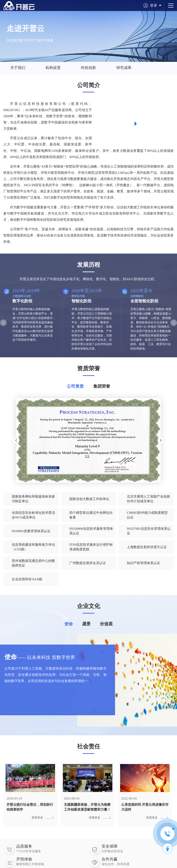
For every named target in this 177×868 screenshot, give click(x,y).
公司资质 (75, 386)
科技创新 (88, 68)
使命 (69, 630)
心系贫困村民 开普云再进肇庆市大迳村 (145, 813)
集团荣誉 (102, 386)
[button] (3, 323)
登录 (156, 5)
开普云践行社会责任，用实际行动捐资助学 (30, 813)
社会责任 (89, 753)
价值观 (106, 630)
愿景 (86, 630)
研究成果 (124, 68)
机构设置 (53, 68)
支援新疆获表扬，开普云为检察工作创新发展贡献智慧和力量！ (87, 813)
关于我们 (18, 68)
